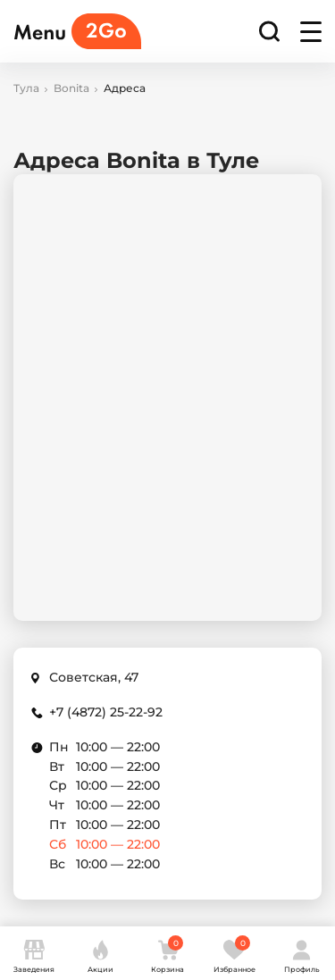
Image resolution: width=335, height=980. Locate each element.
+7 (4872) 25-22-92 (106, 712)
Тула (26, 88)
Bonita (71, 88)
